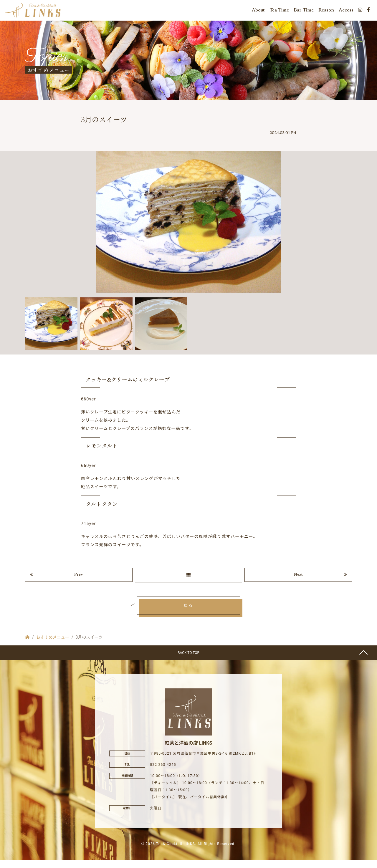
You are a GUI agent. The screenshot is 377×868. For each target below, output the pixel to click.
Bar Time (304, 12)
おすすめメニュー (53, 645)
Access (346, 12)
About (258, 12)
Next (298, 581)
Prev (79, 581)
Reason (326, 12)
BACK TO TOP (188, 660)
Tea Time (279, 12)
